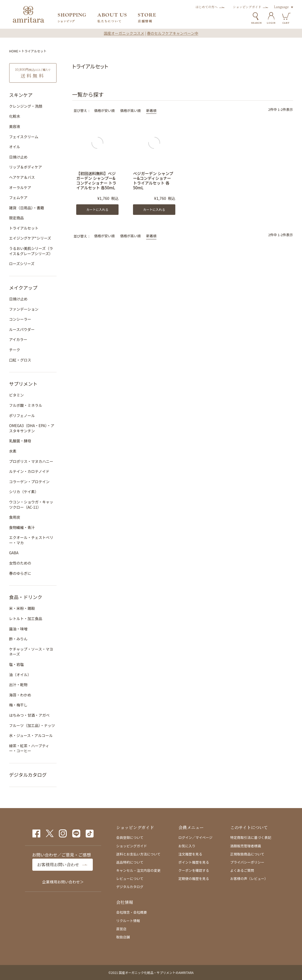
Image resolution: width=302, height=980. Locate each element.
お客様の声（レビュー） (249, 878)
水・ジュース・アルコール (31, 735)
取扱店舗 (123, 937)
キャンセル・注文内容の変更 (138, 870)
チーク (15, 350)
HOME (14, 51)
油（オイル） (20, 675)
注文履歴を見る (190, 854)
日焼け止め (18, 157)
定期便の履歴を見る (194, 878)
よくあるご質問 (242, 870)
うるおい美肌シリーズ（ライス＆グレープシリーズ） (31, 251)
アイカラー (18, 339)
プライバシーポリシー (247, 862)
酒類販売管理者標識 (246, 846)
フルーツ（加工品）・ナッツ (32, 725)
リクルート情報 (128, 921)
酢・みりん (18, 639)
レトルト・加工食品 (26, 618)
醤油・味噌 (18, 629)
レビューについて (130, 878)
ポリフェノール (22, 415)
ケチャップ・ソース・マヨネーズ (31, 652)
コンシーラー (20, 319)
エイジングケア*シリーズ (30, 238)
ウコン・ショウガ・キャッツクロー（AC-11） (31, 504)
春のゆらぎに (20, 573)
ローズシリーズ (22, 264)
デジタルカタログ (28, 775)
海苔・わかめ (20, 695)
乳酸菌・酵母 (20, 441)
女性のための (20, 563)
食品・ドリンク (26, 597)
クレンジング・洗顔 (26, 106)
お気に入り (187, 846)
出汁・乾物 (18, 685)
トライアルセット (24, 228)
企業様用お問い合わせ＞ (63, 882)
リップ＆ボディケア (26, 167)
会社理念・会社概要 (132, 912)
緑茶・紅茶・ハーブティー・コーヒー (29, 748)
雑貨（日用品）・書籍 (27, 208)
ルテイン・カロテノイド (29, 471)
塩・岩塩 (17, 664)
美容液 (15, 126)
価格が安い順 (104, 110)
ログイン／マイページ (196, 837)
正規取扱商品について (247, 854)
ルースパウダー (22, 329)
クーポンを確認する (194, 870)
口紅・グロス (20, 360)
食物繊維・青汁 (22, 527)
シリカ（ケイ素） (24, 492)
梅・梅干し (18, 705)
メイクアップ (23, 288)
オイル (15, 147)
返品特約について (130, 862)
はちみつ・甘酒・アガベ (29, 715)
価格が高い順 (130, 110)
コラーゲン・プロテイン (29, 482)
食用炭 (15, 517)
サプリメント (23, 384)
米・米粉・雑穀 (22, 608)
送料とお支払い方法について (138, 854)
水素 (13, 451)
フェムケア (18, 197)
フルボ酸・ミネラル (26, 405)
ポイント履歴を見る (194, 862)
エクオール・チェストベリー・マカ (31, 540)
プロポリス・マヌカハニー (31, 461)
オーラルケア (20, 187)
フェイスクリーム (24, 137)
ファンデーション (24, 309)
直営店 (121, 929)
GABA (14, 553)
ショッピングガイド (247, 7)
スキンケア (21, 95)
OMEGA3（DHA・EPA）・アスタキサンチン (32, 428)
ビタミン (17, 395)
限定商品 (17, 218)
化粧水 (15, 116)
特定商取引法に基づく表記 (251, 837)
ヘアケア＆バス (22, 177)
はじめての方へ (207, 7)
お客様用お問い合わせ (58, 865)
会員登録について (130, 837)
